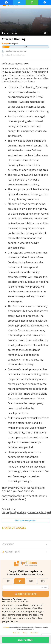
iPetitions (6, 627)
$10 (31, 581)
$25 (43, 581)
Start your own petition (26, 520)
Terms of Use (35, 633)
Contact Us (16, 633)
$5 (20, 581)
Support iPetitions (26, 594)
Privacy (25, 633)
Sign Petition (26, 640)
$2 (8, 581)
